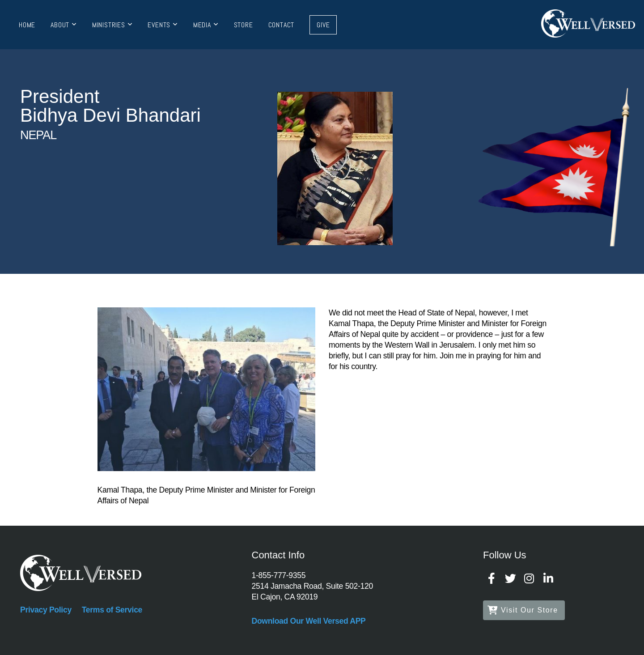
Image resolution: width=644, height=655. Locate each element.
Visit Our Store (523, 610)
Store (244, 25)
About (64, 25)
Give (323, 25)
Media (206, 25)
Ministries (112, 25)
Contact (282, 25)
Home (27, 25)
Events (163, 25)
